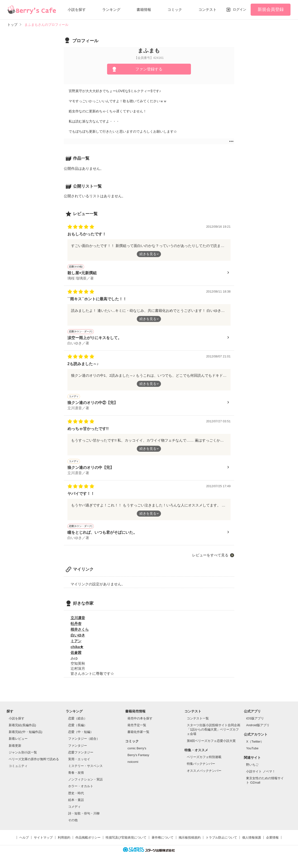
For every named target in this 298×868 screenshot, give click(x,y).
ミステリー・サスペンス (85, 769)
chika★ (77, 650)
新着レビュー (18, 742)
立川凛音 (78, 621)
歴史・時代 (76, 797)
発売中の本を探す (140, 722)
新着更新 (15, 749)
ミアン (76, 645)
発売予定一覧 (137, 729)
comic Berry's (137, 752)
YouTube (252, 752)
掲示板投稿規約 (190, 841)
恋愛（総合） (78, 722)
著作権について (163, 841)
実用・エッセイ (79, 763)
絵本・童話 (76, 803)
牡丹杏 (76, 627)
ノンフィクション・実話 (85, 783)
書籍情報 (144, 10)
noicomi (133, 765)
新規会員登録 (271, 9)
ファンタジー (78, 749)
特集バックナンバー (201, 767)
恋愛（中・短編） (81, 735)
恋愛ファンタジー (81, 756)
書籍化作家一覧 (138, 735)
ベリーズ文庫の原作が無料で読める (34, 763)
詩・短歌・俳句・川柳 (84, 817)
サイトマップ (43, 841)
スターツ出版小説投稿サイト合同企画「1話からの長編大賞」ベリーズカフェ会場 (214, 733)
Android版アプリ (258, 729)
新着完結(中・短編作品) (25, 735)
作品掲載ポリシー (88, 841)
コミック (175, 10)
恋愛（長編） (78, 729)
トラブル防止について (221, 841)
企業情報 (272, 841)
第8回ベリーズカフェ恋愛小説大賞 (211, 744)
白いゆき (78, 639)
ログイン (240, 9)
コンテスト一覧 (198, 722)
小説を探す (77, 10)
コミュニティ (18, 769)
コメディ (74, 810)
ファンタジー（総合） (84, 742)
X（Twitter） (255, 745)
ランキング (111, 10)
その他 (73, 824)
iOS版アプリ (255, 722)
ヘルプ (24, 841)
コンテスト (207, 10)
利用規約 (64, 841)
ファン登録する (149, 69)
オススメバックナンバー (204, 774)
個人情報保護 (252, 841)
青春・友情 (76, 776)
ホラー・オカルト (81, 790)
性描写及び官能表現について (126, 841)
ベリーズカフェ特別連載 (204, 761)
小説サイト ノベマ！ (261, 775)
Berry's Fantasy (138, 759)
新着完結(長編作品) (22, 729)
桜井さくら (80, 633)
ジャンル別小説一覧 (23, 756)
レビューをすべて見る (210, 559)
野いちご (252, 768)
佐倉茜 (76, 656)
